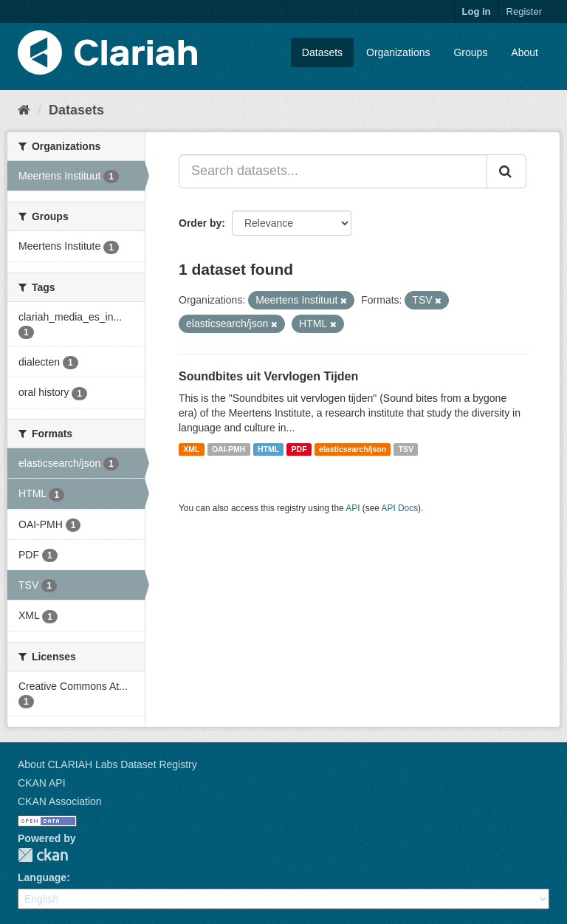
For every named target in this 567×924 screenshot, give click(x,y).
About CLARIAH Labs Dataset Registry (107, 764)
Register (524, 11)
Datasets (322, 52)
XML (191, 449)
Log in (477, 11)
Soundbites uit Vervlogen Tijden (268, 376)
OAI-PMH (229, 449)
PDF (299, 449)
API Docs (400, 508)
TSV (406, 449)
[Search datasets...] (333, 171)
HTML (268, 449)
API (353, 508)
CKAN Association (60, 801)
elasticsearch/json (353, 449)
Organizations (398, 52)
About (525, 52)
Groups (470, 52)
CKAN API (42, 783)
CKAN (43, 855)
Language (42, 877)
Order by (200, 223)
